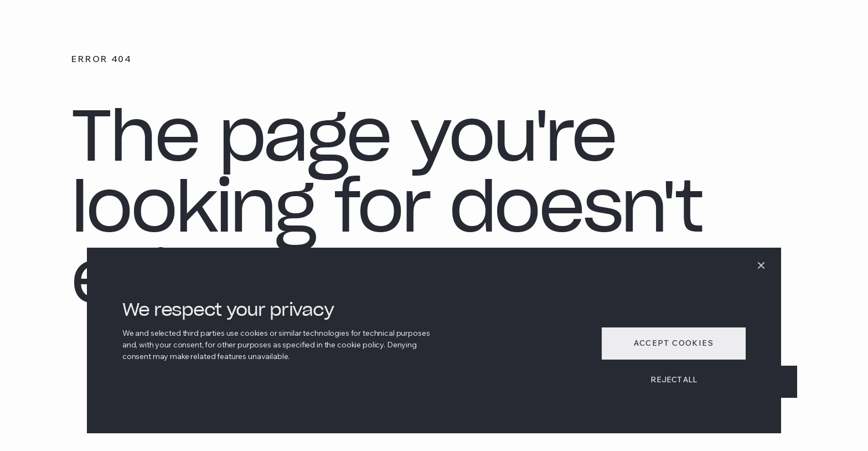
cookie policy (360, 345)
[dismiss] (761, 265)
